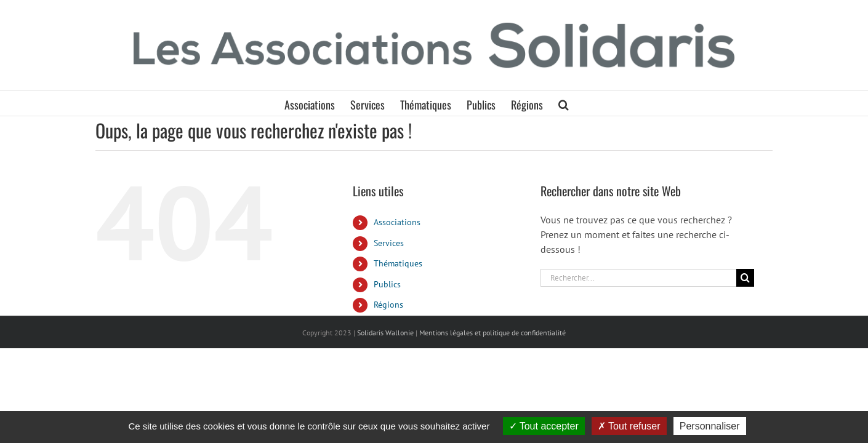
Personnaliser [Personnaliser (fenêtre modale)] (710, 426)
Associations (397, 222)
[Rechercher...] (638, 278)
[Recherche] (745, 278)
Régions (388, 305)
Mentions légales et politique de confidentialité (492, 333)
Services (389, 243)
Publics (387, 284)
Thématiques (398, 263)
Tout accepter (544, 426)
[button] (591, 103)
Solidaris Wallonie (385, 333)
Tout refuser (629, 426)
